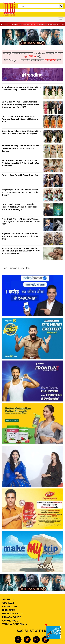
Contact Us (9, 606)
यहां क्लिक (30, 57)
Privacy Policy (11, 617)
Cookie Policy (11, 621)
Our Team (8, 603)
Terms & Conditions (14, 624)
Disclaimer (9, 610)
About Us (8, 599)
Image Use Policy (12, 614)
